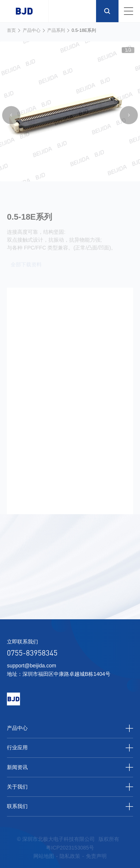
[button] (11, 116)
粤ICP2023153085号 (70, 848)
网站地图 (44, 856)
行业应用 (70, 748)
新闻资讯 (70, 767)
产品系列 (56, 30)
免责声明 (96, 856)
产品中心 (32, 30)
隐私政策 (70, 856)
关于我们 (70, 787)
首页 (11, 30)
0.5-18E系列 (84, 30)
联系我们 (70, 806)
